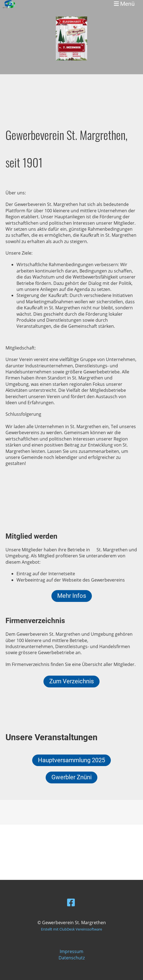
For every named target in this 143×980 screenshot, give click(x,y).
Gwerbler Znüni (71, 777)
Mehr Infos (72, 596)
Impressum (71, 951)
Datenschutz (72, 958)
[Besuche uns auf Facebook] (71, 902)
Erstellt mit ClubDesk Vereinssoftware (71, 929)
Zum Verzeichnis (71, 681)
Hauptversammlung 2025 (71, 760)
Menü (124, 4)
